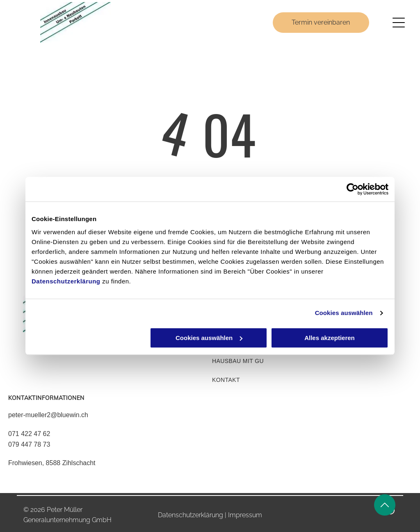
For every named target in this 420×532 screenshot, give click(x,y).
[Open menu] (399, 23)
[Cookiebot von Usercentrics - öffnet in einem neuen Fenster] (353, 190)
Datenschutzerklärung (66, 281)
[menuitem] (292, 361)
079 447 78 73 (29, 444)
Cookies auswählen (344, 313)
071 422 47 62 (29, 434)
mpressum (246, 515)
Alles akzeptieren (330, 338)
